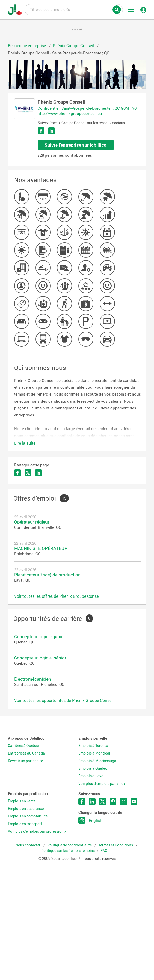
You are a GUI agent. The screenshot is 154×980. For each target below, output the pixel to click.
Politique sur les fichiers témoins (68, 851)
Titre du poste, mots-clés (74, 9)
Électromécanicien (33, 679)
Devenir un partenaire (25, 761)
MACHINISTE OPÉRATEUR (41, 548)
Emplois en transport (25, 824)
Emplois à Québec (93, 768)
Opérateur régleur (32, 522)
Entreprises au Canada (26, 753)
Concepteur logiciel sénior (40, 658)
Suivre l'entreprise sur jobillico (76, 145)
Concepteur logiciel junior (40, 637)
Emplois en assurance (26, 809)
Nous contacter (28, 845)
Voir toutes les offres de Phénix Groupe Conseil (57, 596)
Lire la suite (25, 443)
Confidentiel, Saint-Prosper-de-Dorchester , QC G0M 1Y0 (87, 108)
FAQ (104, 851)
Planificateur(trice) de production (47, 575)
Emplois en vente (22, 801)
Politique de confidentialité (70, 845)
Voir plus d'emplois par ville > (102, 784)
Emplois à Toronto (93, 746)
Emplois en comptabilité (28, 816)
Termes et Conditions (116, 845)
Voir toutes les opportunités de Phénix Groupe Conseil (64, 700)
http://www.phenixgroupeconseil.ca (70, 113)
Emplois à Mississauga (97, 761)
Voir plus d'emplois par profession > (37, 831)
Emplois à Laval (91, 776)
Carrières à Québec (23, 746)
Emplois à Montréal (94, 753)
